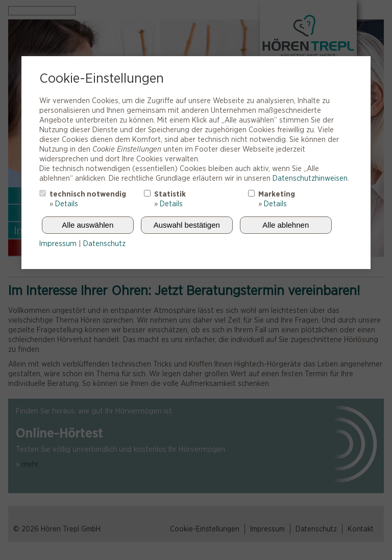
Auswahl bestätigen (187, 225)
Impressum (58, 244)
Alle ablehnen (286, 225)
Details (67, 204)
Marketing (277, 194)
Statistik (170, 194)
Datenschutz (104, 244)
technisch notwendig (88, 194)
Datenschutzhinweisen (310, 178)
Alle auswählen (88, 225)
